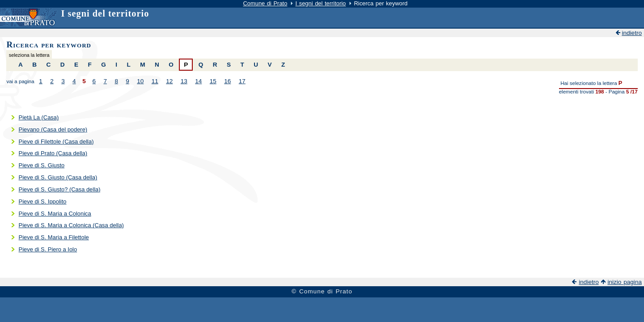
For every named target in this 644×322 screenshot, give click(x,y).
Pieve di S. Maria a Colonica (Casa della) (71, 225)
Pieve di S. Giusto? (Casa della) (60, 189)
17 (242, 81)
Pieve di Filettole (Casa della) (56, 142)
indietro (632, 33)
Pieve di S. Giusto (42, 165)
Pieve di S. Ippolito (43, 201)
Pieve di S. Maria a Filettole (54, 237)
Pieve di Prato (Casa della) (53, 153)
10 (140, 81)
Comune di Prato (265, 3)
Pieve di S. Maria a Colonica (55, 214)
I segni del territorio (321, 3)
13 (184, 81)
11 (155, 81)
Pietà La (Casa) (39, 117)
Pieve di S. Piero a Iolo (48, 249)
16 (227, 81)
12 (169, 81)
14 (198, 81)
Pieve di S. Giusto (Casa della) (58, 177)
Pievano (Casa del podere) (53, 129)
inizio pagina (625, 282)
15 (213, 81)
